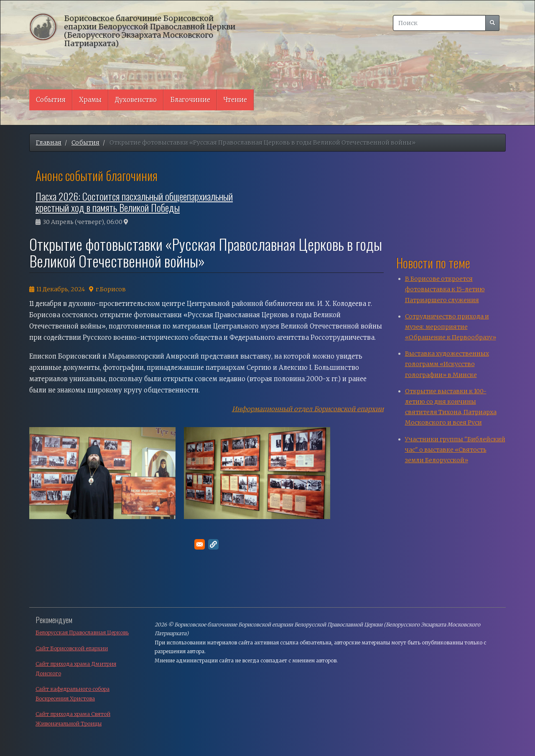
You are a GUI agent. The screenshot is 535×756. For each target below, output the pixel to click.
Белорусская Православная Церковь (82, 633)
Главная (49, 143)
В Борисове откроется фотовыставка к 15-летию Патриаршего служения (445, 289)
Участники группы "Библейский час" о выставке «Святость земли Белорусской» (455, 450)
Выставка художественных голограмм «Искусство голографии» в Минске (447, 364)
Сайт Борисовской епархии (72, 648)
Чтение (235, 100)
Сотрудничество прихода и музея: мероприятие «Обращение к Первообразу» (451, 327)
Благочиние (190, 100)
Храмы (90, 100)
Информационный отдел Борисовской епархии (308, 409)
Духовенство (136, 100)
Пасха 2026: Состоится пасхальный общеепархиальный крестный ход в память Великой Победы (134, 201)
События (51, 100)
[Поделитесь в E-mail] (200, 544)
